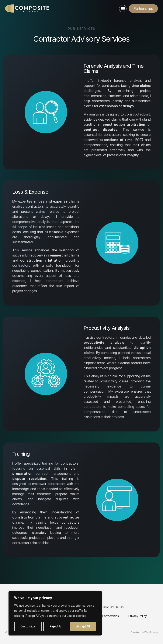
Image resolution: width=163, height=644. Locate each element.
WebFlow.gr (151, 632)
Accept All (83, 626)
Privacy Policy (138, 616)
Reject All (56, 626)
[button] (123, 9)
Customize (28, 626)
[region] (55, 613)
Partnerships (110, 616)
